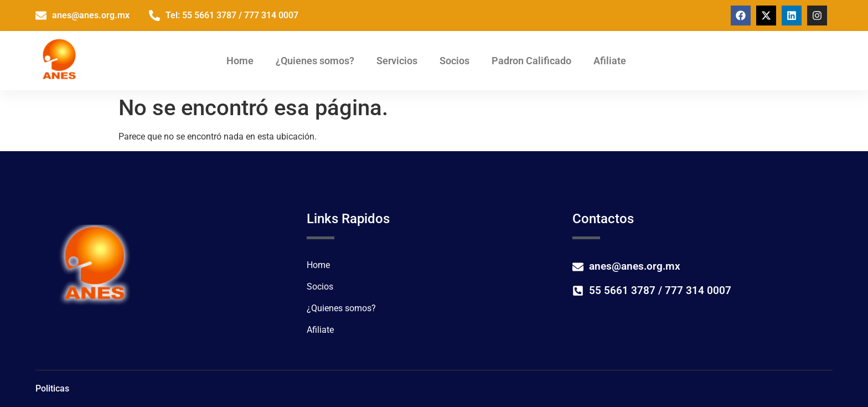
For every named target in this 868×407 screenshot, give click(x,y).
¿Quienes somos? (315, 61)
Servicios (397, 61)
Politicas (52, 388)
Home (240, 61)
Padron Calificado (531, 61)
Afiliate (610, 61)
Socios (454, 61)
